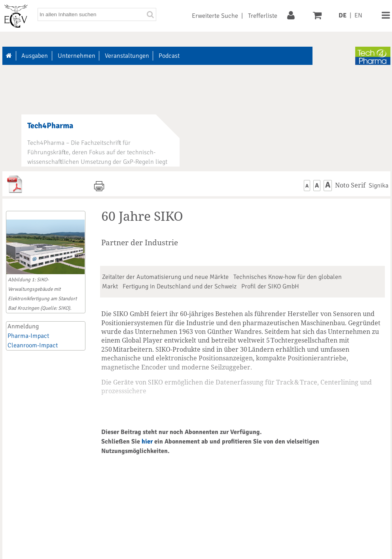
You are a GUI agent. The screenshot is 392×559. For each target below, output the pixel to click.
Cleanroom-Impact (33, 345)
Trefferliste (263, 16)
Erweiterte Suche (215, 16)
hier (147, 442)
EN (358, 15)
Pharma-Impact (28, 336)
